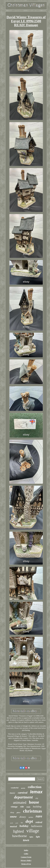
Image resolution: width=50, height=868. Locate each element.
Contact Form (26, 857)
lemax (36, 792)
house (34, 802)
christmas (33, 811)
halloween (37, 826)
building (37, 807)
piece (18, 812)
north (11, 823)
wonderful (15, 788)
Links (26, 854)
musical (13, 826)
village (33, 831)
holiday (24, 826)
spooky (23, 788)
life (22, 823)
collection (35, 787)
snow (13, 816)
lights (31, 837)
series (31, 817)
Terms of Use (26, 864)
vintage (14, 807)
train (28, 807)
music (12, 793)
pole (17, 823)
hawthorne (20, 836)
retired (39, 822)
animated (20, 803)
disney (23, 817)
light (38, 837)
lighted (18, 831)
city (37, 798)
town (26, 840)
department (23, 797)
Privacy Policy (26, 860)
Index (26, 850)
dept (29, 821)
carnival (23, 793)
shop (12, 812)
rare (39, 816)
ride (22, 807)
